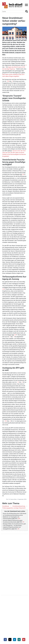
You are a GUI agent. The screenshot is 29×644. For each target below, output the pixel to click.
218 (23, 175)
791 (23, 522)
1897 (19, 519)
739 (18, 529)
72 (18, 382)
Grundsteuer (6, 506)
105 (8, 81)
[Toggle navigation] (26, 5)
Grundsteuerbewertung (19, 506)
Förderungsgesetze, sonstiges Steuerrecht (14, 508)
